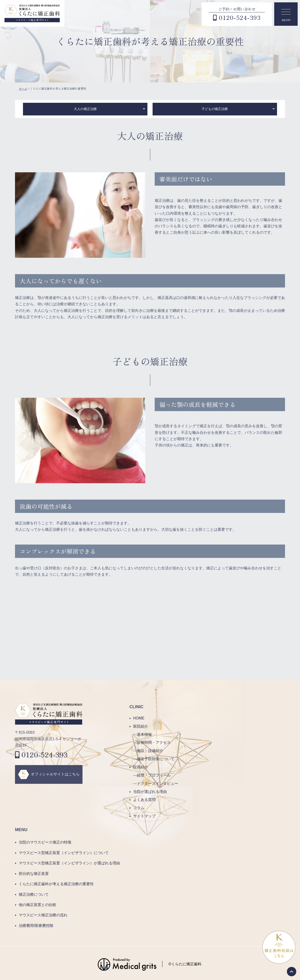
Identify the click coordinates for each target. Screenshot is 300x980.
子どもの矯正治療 (215, 109)
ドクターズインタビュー (157, 783)
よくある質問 (144, 800)
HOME (139, 718)
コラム (139, 808)
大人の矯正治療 (85, 109)
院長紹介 (141, 767)
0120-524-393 (41, 754)
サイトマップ (144, 816)
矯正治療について (34, 894)
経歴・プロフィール (154, 775)
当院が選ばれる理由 (150, 792)
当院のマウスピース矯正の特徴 (45, 842)
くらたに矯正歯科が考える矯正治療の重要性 (56, 884)
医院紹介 (141, 726)
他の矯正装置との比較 (37, 905)
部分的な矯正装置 (34, 874)
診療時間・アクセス (154, 742)
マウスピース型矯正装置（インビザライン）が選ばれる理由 (69, 863)
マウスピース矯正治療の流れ (43, 915)
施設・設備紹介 (150, 751)
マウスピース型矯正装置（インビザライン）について (64, 853)
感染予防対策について (156, 759)
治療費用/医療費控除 (36, 926)
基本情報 (144, 735)
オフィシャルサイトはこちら (55, 774)
